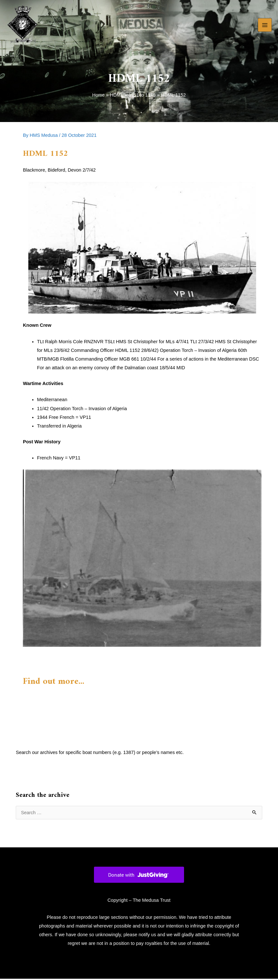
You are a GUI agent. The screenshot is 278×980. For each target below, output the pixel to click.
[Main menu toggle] (265, 26)
